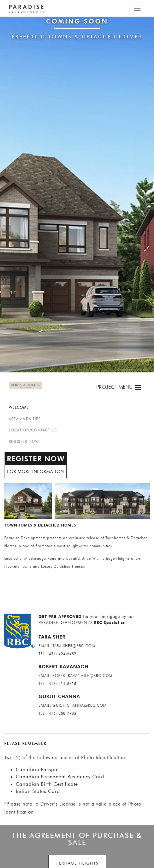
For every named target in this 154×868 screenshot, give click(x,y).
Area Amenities (25, 419)
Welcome (19, 407)
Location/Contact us (33, 430)
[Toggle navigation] (137, 8)
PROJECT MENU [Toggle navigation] (119, 387)
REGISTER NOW (24, 441)
